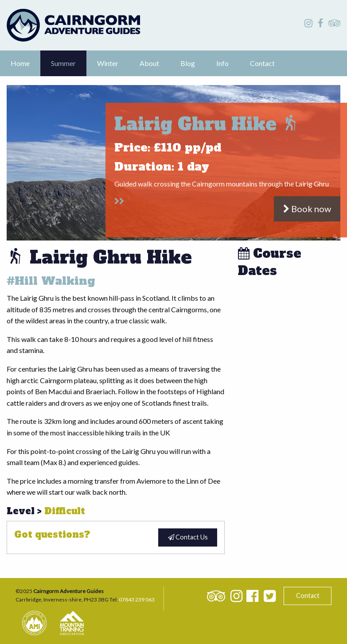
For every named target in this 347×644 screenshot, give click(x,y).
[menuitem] (20, 63)
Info (222, 63)
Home (20, 63)
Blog (188, 63)
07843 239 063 (137, 599)
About (149, 63)
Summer (63, 63)
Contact (262, 63)
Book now (307, 209)
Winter (108, 63)
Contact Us (188, 537)
